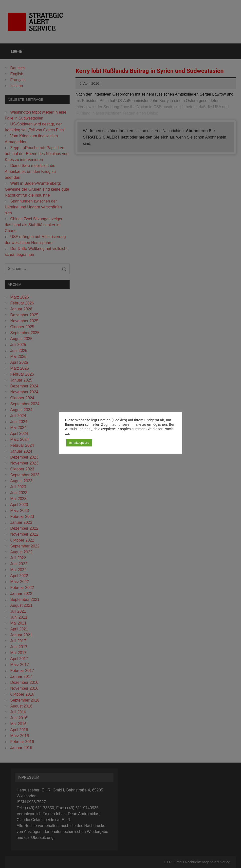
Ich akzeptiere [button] (79, 443)
